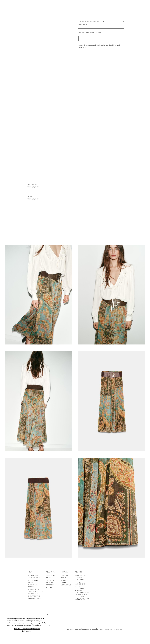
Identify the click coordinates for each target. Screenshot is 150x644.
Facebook (50, 583)
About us (64, 575)
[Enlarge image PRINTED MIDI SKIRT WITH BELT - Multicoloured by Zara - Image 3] (112, 294)
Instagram (50, 580)
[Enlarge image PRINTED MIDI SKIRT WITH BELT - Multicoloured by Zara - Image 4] (38, 401)
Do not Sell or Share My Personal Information (82, 598)
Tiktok (49, 578)
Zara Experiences (35, 598)
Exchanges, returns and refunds (36, 593)
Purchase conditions (79, 579)
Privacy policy (81, 575)
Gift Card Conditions (79, 587)
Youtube (49, 587)
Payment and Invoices (33, 586)
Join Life (64, 578)
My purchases (33, 589)
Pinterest (50, 585)
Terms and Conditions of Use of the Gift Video (82, 593)
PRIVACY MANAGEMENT (80, 583)
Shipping (31, 583)
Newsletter (51, 575)
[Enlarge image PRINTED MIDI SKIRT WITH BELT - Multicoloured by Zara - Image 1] (112, 188)
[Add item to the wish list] (123, 21)
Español (70, 629)
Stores (63, 583)
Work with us (66, 585)
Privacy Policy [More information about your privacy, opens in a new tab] (37, 625)
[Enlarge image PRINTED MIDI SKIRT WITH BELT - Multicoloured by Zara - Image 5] (112, 401)
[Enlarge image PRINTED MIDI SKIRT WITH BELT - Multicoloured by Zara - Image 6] (38, 508)
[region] (26, 626)
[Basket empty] (145, 21)
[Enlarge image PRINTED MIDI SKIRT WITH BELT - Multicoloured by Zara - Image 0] (39, 72)
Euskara (85, 629)
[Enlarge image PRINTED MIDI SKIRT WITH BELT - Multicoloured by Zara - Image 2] (38, 294)
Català (100, 629)
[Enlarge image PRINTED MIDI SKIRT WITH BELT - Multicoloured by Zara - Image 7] (112, 508)
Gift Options (33, 580)
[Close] (47, 615)
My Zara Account (35, 575)
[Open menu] (9, 6)
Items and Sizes (34, 578)
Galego (93, 629)
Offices (63, 580)
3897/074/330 (96, 32)
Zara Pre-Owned (34, 596)
